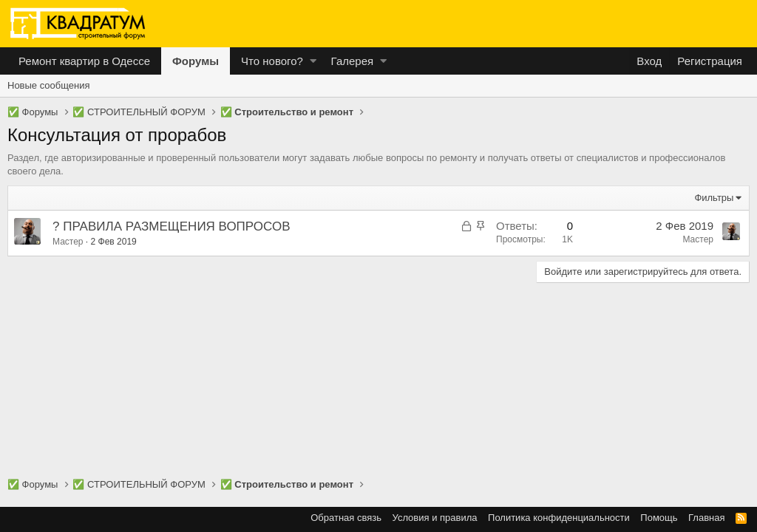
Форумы (196, 61)
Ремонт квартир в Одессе (84, 61)
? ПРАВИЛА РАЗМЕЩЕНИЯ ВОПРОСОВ (171, 226)
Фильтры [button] (714, 198)
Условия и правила (435, 518)
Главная (706, 518)
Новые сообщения (49, 85)
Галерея (353, 61)
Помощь (659, 518)
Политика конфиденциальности (559, 518)
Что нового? (272, 61)
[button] (313, 61)
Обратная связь (346, 518)
